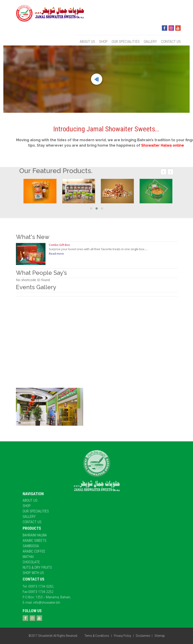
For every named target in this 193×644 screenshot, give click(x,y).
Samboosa (31, 546)
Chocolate (31, 562)
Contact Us (171, 41)
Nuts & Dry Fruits (37, 567)
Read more (56, 254)
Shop (103, 41)
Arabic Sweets (35, 541)
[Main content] (96, 79)
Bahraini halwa (35, 535)
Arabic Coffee (34, 551)
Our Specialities (126, 41)
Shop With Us (33, 573)
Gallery (150, 41)
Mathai (28, 557)
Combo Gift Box (59, 245)
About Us (87, 41)
